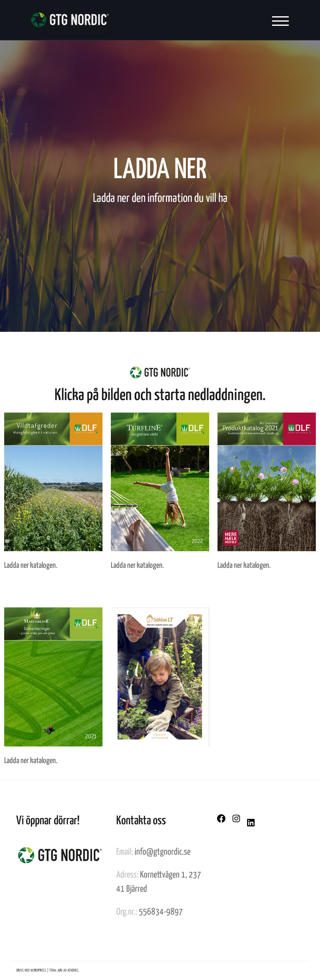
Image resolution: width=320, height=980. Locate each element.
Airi (60, 971)
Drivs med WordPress (31, 971)
